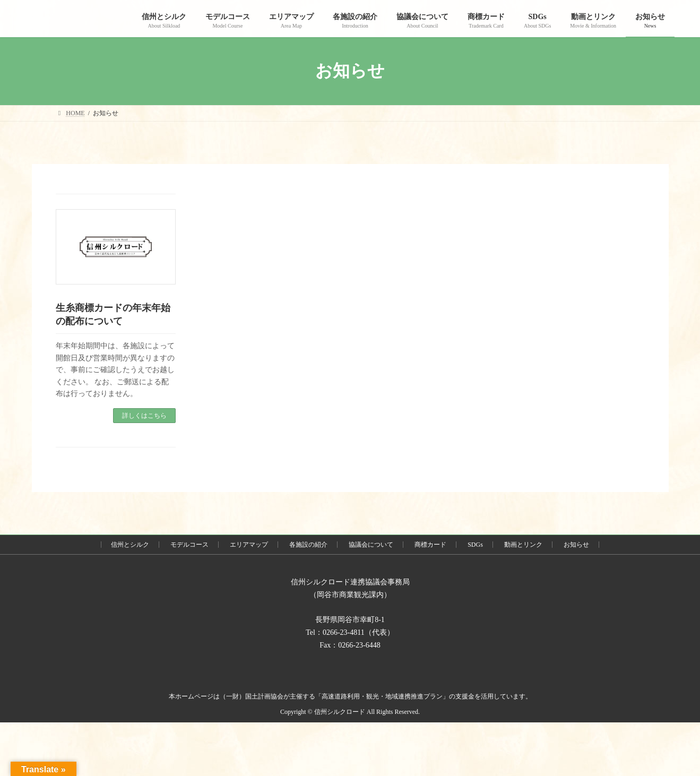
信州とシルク (130, 545)
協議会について (371, 545)
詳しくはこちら (144, 416)
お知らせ (576, 545)
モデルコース (189, 545)
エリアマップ (249, 545)
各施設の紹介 (308, 545)
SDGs (475, 545)
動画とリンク (523, 545)
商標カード (430, 545)
